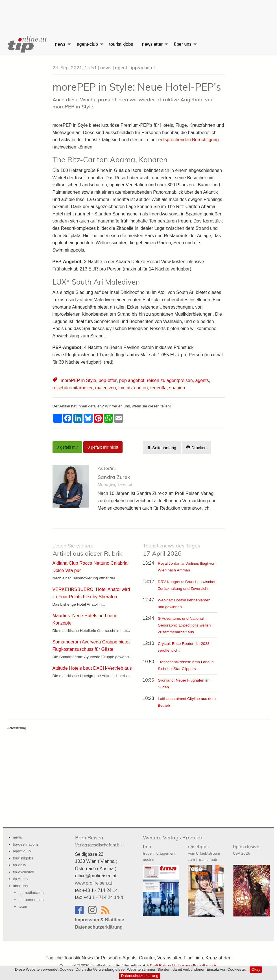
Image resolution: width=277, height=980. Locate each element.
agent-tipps (127, 67)
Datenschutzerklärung (139, 976)
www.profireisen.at (94, 883)
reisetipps (204, 853)
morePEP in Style (78, 380)
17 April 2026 (172, 550)
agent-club (87, 44)
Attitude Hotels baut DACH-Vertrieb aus (92, 668)
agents (201, 380)
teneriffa (158, 388)
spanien (176, 388)
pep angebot (131, 380)
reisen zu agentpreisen (169, 380)
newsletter (152, 44)
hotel (150, 67)
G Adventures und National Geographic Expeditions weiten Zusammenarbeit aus (184, 625)
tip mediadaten (31, 893)
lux (121, 388)
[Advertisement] (139, 13)
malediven (105, 388)
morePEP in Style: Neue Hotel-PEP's (137, 87)
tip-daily (20, 865)
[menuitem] (27, 44)
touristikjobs (121, 44)
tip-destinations (26, 844)
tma (159, 853)
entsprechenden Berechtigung (189, 140)
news (60, 44)
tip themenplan (31, 899)
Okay (256, 969)
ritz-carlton (137, 388)
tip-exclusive (24, 872)
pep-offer (107, 380)
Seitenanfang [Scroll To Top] (162, 447)
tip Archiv (21, 879)
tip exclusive (246, 849)
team (23, 906)
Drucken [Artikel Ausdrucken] (196, 447)
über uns (183, 44)
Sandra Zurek (114, 477)
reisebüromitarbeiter (72, 388)
